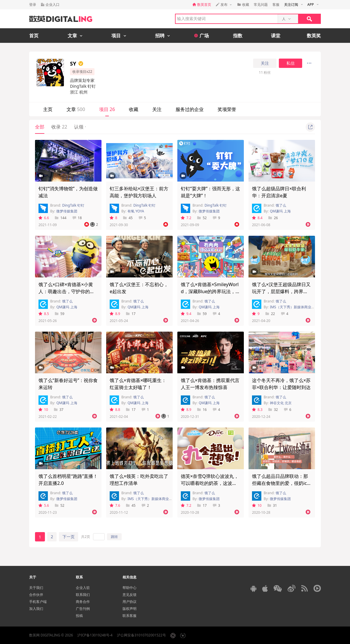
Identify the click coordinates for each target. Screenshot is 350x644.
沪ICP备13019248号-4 (95, 635)
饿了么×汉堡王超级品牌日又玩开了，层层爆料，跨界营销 (281, 291)
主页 (48, 109)
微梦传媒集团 (67, 211)
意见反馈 (129, 595)
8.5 (44, 314)
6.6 (44, 218)
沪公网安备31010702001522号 (141, 635)
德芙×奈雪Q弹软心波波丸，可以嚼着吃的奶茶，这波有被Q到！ (210, 483)
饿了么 (281, 205)
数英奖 (314, 36)
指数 (238, 36)
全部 (40, 127)
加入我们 (36, 609)
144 (61, 218)
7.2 (186, 218)
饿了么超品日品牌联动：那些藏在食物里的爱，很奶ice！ (280, 483)
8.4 (257, 218)
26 (273, 218)
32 (273, 410)
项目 (107, 109)
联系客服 (129, 616)
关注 (265, 63)
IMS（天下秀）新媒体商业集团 (294, 307)
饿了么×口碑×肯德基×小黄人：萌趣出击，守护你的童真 (66, 291)
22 (270, 314)
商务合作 (83, 602)
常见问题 (261, 5)
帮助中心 (129, 588)
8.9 (115, 314)
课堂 (276, 36)
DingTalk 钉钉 (73, 205)
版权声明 (129, 609)
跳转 (114, 537)
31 (272, 505)
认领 (80, 127)
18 (77, 218)
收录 (59, 127)
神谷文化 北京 (281, 403)
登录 (33, 5)
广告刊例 (83, 609)
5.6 (44, 505)
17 (131, 314)
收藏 (134, 109)
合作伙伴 (36, 595)
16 (202, 410)
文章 (76, 109)
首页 (34, 36)
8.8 (115, 410)
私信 (290, 63)
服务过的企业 (190, 109)
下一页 (69, 537)
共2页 (86, 537)
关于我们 (36, 588)
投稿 (79, 616)
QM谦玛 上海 (280, 211)
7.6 (115, 505)
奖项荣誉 (227, 109)
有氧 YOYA (136, 211)
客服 (276, 5)
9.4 (186, 314)
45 (128, 218)
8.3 (257, 410)
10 (43, 410)
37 (59, 410)
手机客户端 (38, 602)
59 (60, 314)
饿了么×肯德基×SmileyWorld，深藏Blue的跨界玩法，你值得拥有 (210, 291)
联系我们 (83, 595)
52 (202, 218)
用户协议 (129, 602)
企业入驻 (83, 588)
